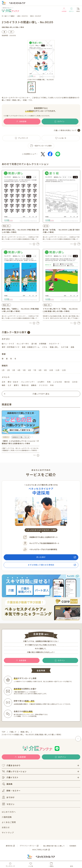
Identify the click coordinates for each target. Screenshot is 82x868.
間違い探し (9, 27)
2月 (8, 370)
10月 (51, 370)
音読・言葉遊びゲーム (31, 347)
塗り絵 (46, 226)
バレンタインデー (28, 382)
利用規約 (73, 846)
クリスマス (43, 385)
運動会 (34, 385)
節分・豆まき (13, 382)
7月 (35, 370)
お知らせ (6, 827)
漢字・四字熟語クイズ (11, 347)
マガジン (8, 804)
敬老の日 (25, 385)
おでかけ (8, 797)
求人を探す (41, 557)
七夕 (10, 385)
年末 (52, 385)
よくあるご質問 (9, 822)
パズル (45, 347)
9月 (45, 370)
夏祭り (16, 385)
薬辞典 (7, 784)
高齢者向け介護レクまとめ (21, 437)
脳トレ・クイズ (8, 344)
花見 (49, 382)
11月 (58, 370)
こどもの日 (57, 382)
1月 (3, 370)
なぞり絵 (65, 347)
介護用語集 (7, 817)
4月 (19, 370)
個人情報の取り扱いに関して (54, 846)
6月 (30, 370)
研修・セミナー (11, 791)
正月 (4, 382)
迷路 (72, 347)
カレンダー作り (23, 344)
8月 (40, 370)
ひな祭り (41, 382)
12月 (64, 370)
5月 (24, 370)
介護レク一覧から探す (14, 332)
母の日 (67, 382)
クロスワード (54, 344)
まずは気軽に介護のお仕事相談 (41, 565)
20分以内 (13, 35)
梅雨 (4, 385)
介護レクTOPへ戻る (41, 394)
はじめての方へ (9, 812)
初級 (3, 27)
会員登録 (64, 10)
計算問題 (43, 344)
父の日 (75, 382)
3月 (11, 32)
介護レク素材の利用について (65, 130)
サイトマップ (8, 833)
